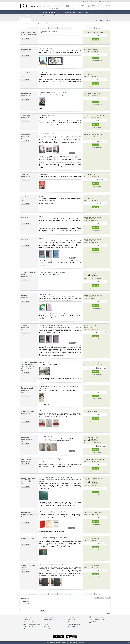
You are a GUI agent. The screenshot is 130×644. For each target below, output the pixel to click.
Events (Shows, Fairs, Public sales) (30, 624)
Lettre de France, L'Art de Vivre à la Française (95, 73)
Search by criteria (54, 8)
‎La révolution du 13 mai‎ (47, 134)
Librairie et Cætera (89, 363)
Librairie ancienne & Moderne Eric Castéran (95, 478)
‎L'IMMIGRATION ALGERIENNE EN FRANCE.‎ (53, 272)
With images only (41, 24)
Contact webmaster (72, 622)
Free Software (49, 629)
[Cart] (81, 6)
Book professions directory (81, 12)
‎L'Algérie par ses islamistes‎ (48, 32)
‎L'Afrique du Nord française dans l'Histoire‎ (53, 512)
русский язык (70, 641)
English (52, 641)
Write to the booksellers (90, 1)
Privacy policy (71, 626)
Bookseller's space (104, 1)
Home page (44, 12)
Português (63, 641)
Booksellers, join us (49, 617)
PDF (97, 20)
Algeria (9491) (25, 20)
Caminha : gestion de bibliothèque (54, 622)
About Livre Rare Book (74, 617)
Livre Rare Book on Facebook (97, 619)
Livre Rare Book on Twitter (97, 617)
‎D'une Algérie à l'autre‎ (46, 295)
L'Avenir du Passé (89, 116)
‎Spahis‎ (41, 216)
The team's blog (71, 619)
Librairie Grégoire (88, 411)
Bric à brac (48, 626)
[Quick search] (58, 6)
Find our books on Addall (28, 629)
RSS (102, 20)
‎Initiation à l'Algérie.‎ (46, 362)
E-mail (108, 20)
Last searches (25, 598)
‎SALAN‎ (41, 196)
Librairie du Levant (89, 273)
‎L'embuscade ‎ (44, 174)
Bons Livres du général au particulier (93, 134)
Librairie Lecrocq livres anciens (92, 32)
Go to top (107, 613)
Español (77, 641)
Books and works (54, 12)
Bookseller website (49, 619)
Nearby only (50, 24)
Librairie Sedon (88, 49)
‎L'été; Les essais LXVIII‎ (46, 437)
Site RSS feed (93, 622)
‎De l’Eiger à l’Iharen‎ (45, 49)
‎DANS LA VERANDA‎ (45, 411)
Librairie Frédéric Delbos (90, 93)
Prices (47, 624)
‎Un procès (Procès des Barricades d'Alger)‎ (53, 93)
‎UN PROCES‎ (43, 72)
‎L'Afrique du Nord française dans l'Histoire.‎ (53, 538)
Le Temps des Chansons (90, 387)
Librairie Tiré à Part (89, 538)
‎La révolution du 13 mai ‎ (47, 115)
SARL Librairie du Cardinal (90, 513)
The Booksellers (66, 12)
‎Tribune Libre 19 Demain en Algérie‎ (51, 459)
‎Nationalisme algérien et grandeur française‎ (54, 325)
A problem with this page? (74, 624)
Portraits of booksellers (29, 622)
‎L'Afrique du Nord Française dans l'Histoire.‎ (54, 565)
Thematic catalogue (34, 16)
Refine (107, 24)
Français (57, 641)
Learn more (81, 643)
